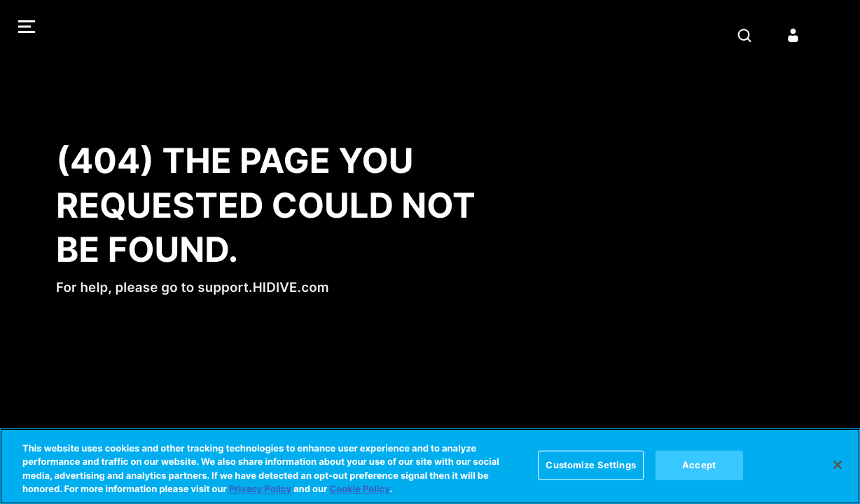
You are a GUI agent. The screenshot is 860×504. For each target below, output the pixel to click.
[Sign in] (793, 35)
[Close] (838, 465)
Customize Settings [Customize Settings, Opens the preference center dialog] (590, 465)
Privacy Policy (260, 489)
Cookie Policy (359, 489)
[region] (430, 466)
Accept (699, 465)
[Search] (744, 35)
